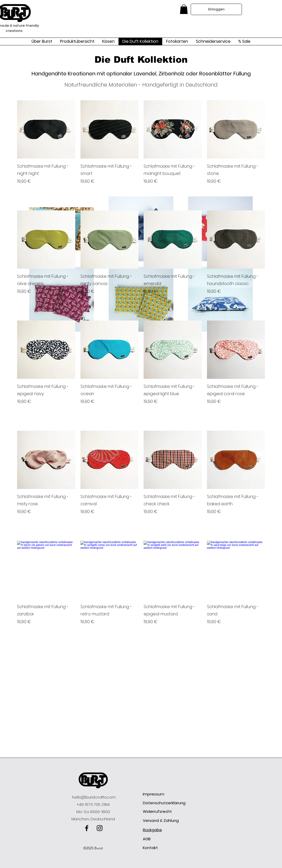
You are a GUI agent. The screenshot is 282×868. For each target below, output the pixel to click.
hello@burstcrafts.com (94, 797)
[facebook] (87, 828)
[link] (184, 9)
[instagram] (100, 828)
